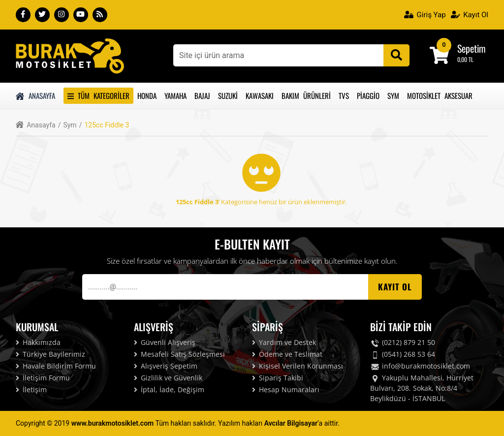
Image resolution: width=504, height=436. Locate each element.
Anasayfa (35, 95)
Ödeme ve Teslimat (287, 354)
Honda (147, 95)
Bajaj (202, 95)
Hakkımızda (38, 342)
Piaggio (368, 95)
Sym (393, 95)
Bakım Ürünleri (306, 95)
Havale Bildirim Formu (56, 366)
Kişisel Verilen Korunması (298, 366)
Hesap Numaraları (286, 389)
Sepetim (472, 48)
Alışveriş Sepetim (166, 366)
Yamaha (175, 95)
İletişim (31, 389)
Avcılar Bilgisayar (291, 423)
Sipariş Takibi (278, 378)
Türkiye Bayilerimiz (50, 354)
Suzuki (228, 95)
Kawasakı (260, 95)
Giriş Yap (425, 15)
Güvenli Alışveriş (165, 342)
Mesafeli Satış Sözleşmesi (179, 354)
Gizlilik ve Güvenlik (168, 378)
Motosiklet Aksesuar (440, 95)
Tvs (344, 95)
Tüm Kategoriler (98, 95)
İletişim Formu (43, 378)
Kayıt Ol (470, 15)
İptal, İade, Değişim (169, 389)
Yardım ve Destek (284, 342)
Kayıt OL (395, 287)
